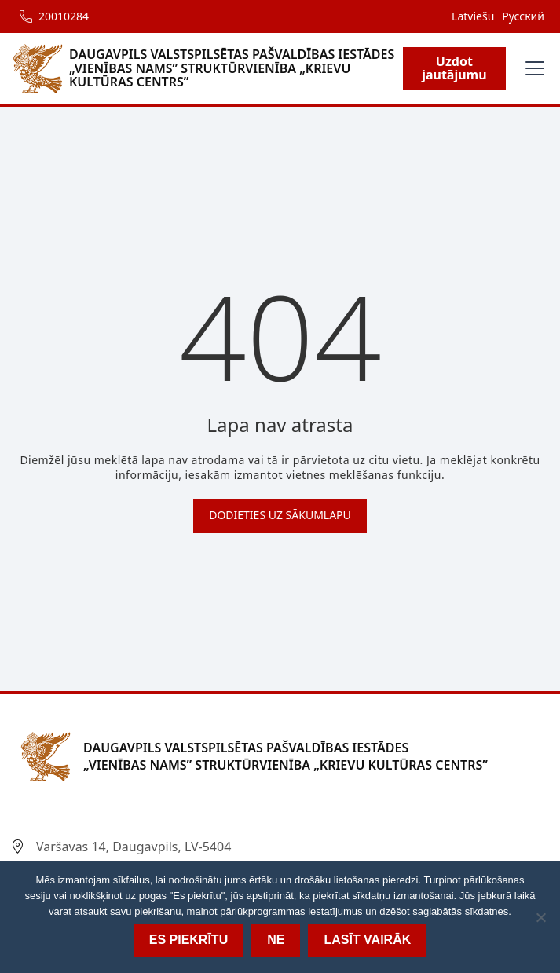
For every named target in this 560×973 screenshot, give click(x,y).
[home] (208, 68)
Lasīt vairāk (367, 940)
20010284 (64, 16)
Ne (276, 940)
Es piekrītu (188, 940)
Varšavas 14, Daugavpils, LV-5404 (134, 847)
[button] (532, 68)
